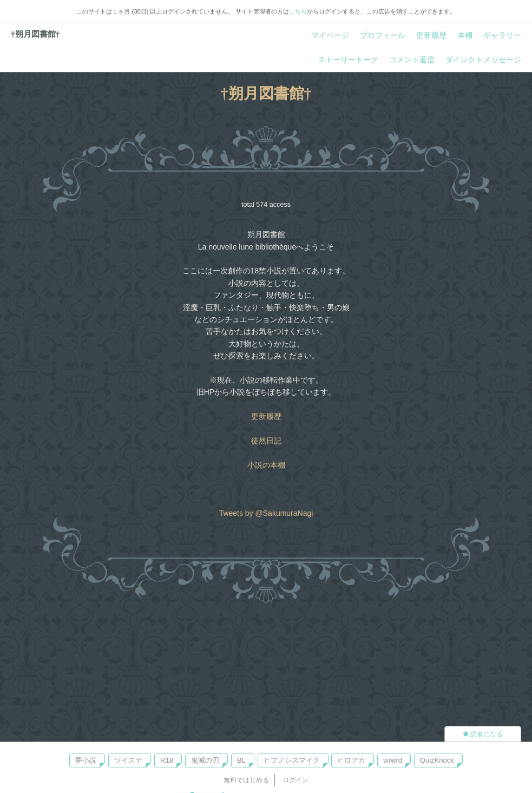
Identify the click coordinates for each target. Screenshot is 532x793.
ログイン (295, 780)
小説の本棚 (266, 465)
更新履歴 (431, 35)
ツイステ (128, 760)
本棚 (465, 35)
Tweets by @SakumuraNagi (266, 513)
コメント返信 (412, 60)
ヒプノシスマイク (292, 760)
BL (241, 760)
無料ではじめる (246, 780)
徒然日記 (266, 441)
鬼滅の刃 (205, 760)
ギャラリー (502, 35)
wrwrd (393, 760)
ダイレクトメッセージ (483, 60)
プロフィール (383, 35)
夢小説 (86, 760)
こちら (298, 11)
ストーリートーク (348, 60)
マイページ (330, 35)
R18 (167, 760)
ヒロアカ (351, 760)
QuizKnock (437, 760)
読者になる (483, 734)
